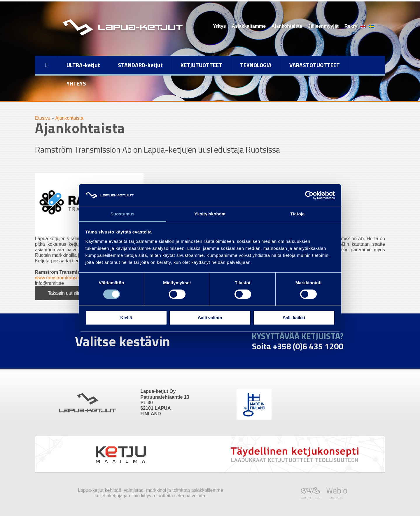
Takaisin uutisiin (64, 293)
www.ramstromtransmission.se (67, 278)
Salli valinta (210, 318)
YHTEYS (76, 83)
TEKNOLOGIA (256, 65)
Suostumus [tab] (123, 214)
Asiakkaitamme (249, 26)
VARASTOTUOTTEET (315, 65)
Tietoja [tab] (298, 214)
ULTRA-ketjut (83, 65)
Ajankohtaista (287, 26)
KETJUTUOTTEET (201, 65)
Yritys (219, 26)
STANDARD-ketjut (140, 65)
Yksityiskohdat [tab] (210, 214)
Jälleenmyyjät (323, 26)
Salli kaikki (294, 318)
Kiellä (126, 318)
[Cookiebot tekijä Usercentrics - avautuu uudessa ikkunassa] (309, 195)
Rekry (351, 26)
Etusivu (43, 118)
